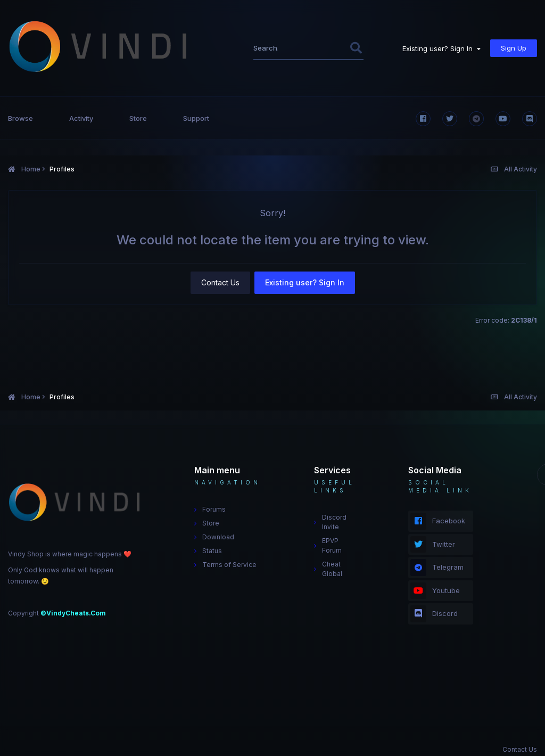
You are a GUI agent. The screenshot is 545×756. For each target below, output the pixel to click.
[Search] (267, 48)
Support (196, 118)
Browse (20, 118)
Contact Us (220, 282)
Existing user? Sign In (441, 48)
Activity (81, 118)
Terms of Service (229, 565)
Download (218, 537)
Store (138, 118)
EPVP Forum (332, 545)
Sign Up (514, 48)
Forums (214, 509)
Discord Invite (334, 522)
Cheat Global (332, 569)
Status (212, 551)
